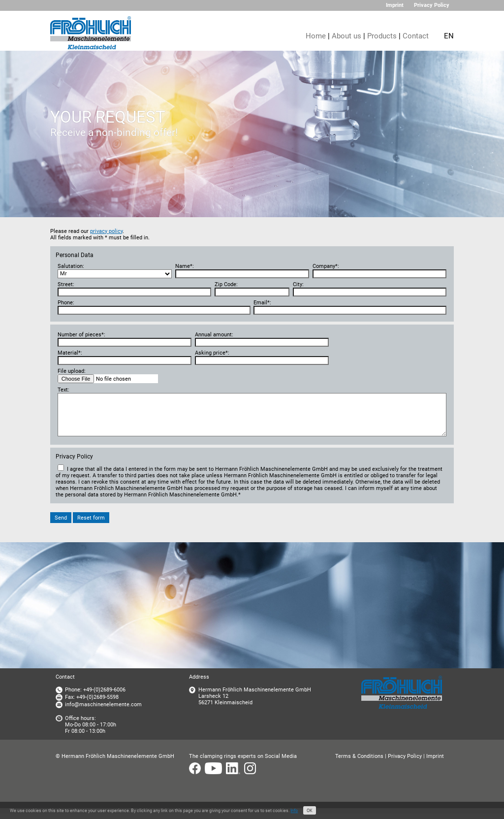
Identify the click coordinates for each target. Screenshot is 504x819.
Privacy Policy (432, 5)
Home (316, 36)
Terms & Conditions (359, 756)
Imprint (395, 5)
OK (310, 811)
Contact (416, 36)
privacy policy (106, 231)
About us (346, 36)
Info (294, 811)
